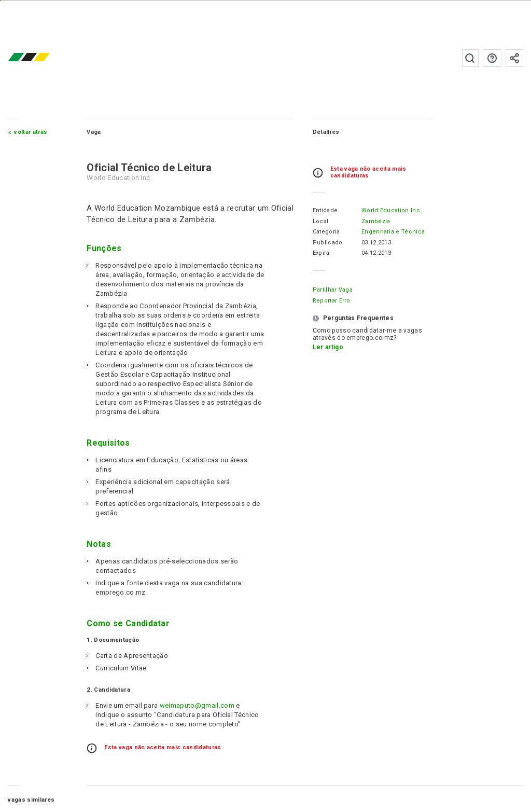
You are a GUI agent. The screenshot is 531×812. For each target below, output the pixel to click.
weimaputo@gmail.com (197, 705)
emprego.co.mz (44, 58)
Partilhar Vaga (333, 290)
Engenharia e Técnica (393, 232)
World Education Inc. (392, 210)
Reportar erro (332, 301)
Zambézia (376, 221)
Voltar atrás (31, 132)
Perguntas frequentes (492, 58)
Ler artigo (328, 347)
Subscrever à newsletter (514, 58)
